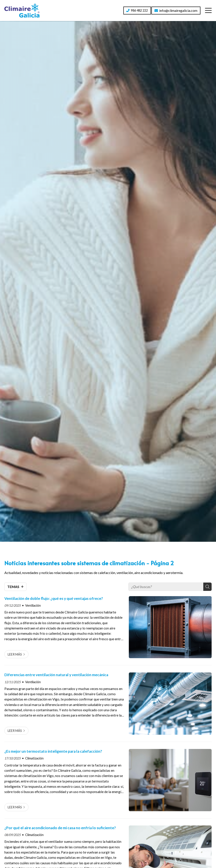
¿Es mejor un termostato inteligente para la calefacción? (53, 751)
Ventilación (33, 605)
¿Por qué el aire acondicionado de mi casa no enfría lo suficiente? (60, 828)
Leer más (15, 654)
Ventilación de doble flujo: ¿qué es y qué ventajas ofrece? (54, 598)
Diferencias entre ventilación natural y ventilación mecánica (56, 675)
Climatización (34, 758)
